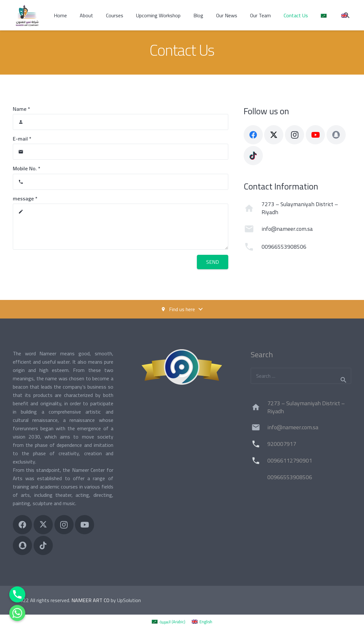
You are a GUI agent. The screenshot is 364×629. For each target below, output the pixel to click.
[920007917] (259, 444)
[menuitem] (169, 622)
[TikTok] (253, 156)
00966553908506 (284, 247)
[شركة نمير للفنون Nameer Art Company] (27, 15)
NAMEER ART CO (90, 600)
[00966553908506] (253, 247)
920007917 (282, 444)
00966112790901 (290, 460)
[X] (274, 135)
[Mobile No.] (121, 182)
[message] (121, 227)
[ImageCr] (182, 367)
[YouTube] (315, 135)
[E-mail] (121, 152)
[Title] (336, 135)
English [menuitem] (206, 622)
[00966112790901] (259, 461)
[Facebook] (253, 135)
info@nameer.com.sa (287, 229)
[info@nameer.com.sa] (253, 229)
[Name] (121, 122)
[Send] (213, 262)
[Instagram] (295, 135)
